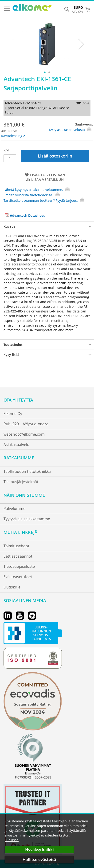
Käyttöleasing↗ (13, 136)
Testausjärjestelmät (21, 482)
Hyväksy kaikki (39, 850)
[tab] (47, 226)
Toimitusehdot (16, 546)
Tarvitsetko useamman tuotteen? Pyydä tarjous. (44, 200)
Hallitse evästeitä (39, 859)
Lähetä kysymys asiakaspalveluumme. (37, 190)
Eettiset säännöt (18, 556)
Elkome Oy (13, 414)
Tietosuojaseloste (19, 566)
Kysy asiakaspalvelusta (67, 130)
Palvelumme (14, 509)
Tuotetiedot (13, 345)
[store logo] (32, 8)
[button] (81, 44)
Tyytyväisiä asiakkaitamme (27, 519)
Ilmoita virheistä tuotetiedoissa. (32, 195)
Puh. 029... (26, 424)
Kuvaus (9, 226)
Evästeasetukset (18, 577)
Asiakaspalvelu (16, 445)
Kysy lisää (11, 355)
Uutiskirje (12, 587)
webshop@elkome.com (24, 434)
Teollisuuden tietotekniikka (27, 471)
